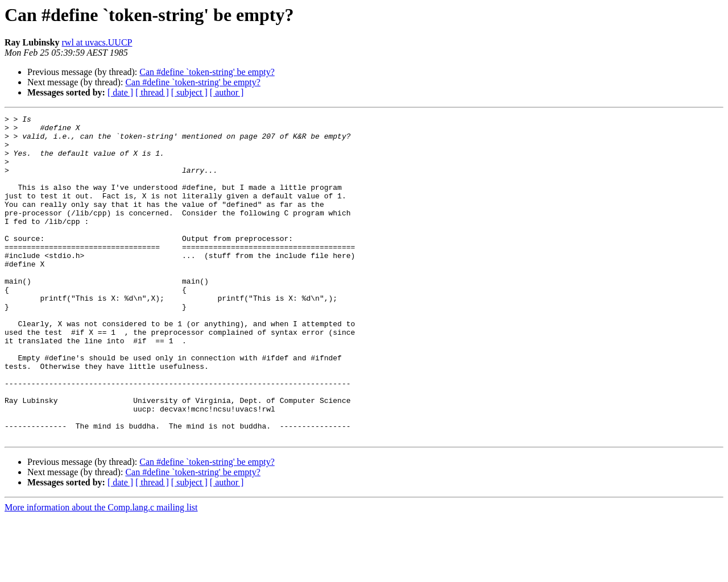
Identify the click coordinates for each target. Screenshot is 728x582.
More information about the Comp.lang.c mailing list (101, 572)
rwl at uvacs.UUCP (97, 42)
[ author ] (227, 92)
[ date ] (120, 92)
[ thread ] (152, 92)
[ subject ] (189, 92)
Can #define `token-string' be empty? (207, 72)
